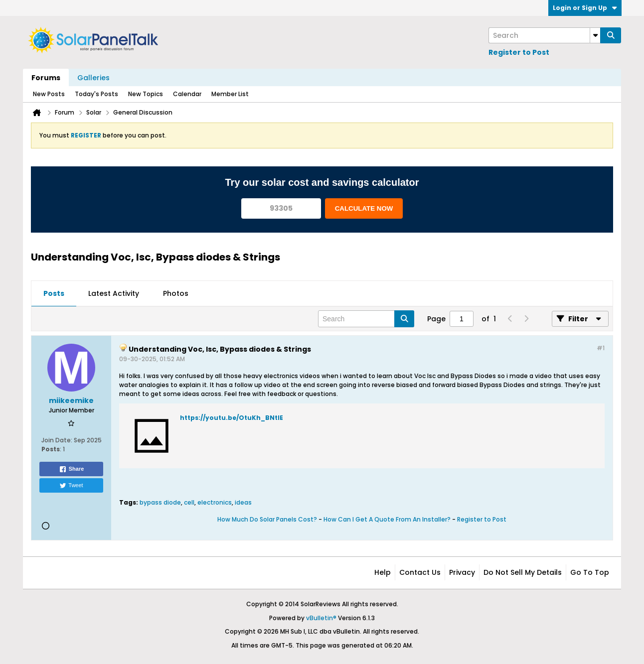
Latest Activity (114, 293)
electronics (215, 502)
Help (383, 572)
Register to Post (519, 52)
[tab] (54, 294)
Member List (230, 94)
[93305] (281, 208)
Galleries (93, 78)
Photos (176, 293)
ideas (243, 502)
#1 (601, 348)
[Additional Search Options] (595, 35)
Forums (46, 78)
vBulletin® (321, 618)
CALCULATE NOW (364, 208)
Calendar (187, 94)
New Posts (49, 94)
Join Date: (57, 440)
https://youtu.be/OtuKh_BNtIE (232, 418)
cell (189, 502)
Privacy (462, 572)
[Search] (544, 35)
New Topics (146, 94)
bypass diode (160, 502)
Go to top (590, 572)
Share (72, 469)
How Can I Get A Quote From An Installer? (387, 519)
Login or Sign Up (585, 8)
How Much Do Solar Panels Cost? (267, 519)
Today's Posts (96, 94)
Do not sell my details (523, 572)
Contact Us (420, 572)
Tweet (71, 486)
